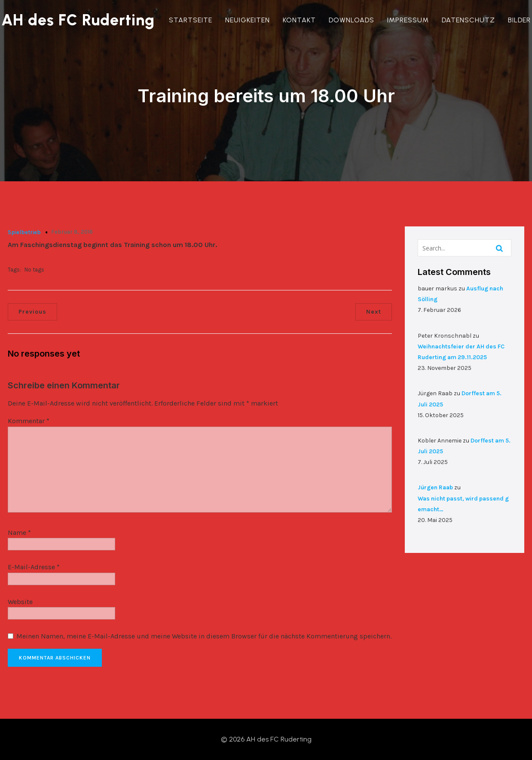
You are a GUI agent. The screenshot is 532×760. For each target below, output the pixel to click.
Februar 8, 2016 (72, 232)
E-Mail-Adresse (34, 567)
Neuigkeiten (248, 20)
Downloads (352, 20)
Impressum (408, 20)
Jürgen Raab (435, 487)
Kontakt (299, 20)
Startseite (191, 20)
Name (19, 533)
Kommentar (29, 421)
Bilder (519, 20)
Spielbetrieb (24, 232)
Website (20, 602)
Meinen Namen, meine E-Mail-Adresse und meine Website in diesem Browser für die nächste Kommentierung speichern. (204, 636)
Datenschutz (468, 20)
